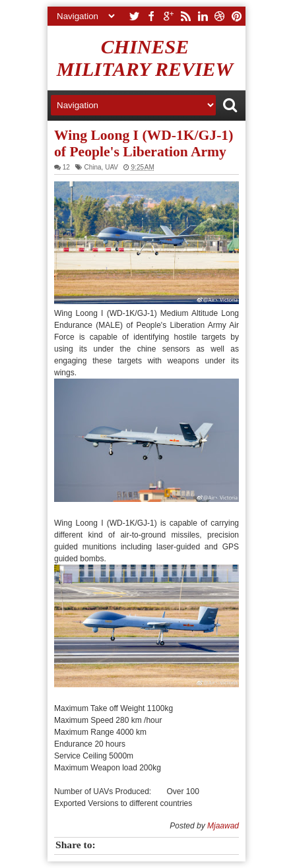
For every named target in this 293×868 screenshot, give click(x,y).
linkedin (203, 16)
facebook (151, 16)
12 (66, 167)
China (92, 167)
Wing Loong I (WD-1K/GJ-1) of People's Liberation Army (144, 143)
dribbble (220, 16)
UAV (112, 167)
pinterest (237, 16)
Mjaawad (223, 826)
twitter (134, 16)
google (168, 16)
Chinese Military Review (145, 58)
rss (185, 16)
